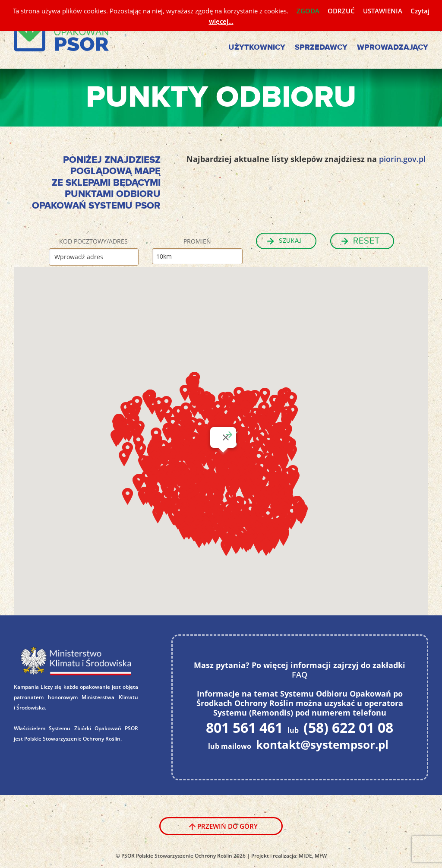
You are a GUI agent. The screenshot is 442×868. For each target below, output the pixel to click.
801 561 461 (244, 727)
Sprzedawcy (321, 48)
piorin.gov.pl (402, 159)
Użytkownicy (257, 48)
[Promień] (197, 256)
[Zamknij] (226, 437)
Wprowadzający (393, 48)
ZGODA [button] (308, 11)
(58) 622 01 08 (348, 727)
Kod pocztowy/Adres (93, 241)
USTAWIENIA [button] (383, 11)
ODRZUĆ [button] (341, 11)
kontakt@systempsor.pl (322, 744)
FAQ (300, 675)
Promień (197, 241)
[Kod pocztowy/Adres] (94, 257)
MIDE (305, 856)
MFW (321, 856)
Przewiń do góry (227, 826)
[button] (286, 422)
